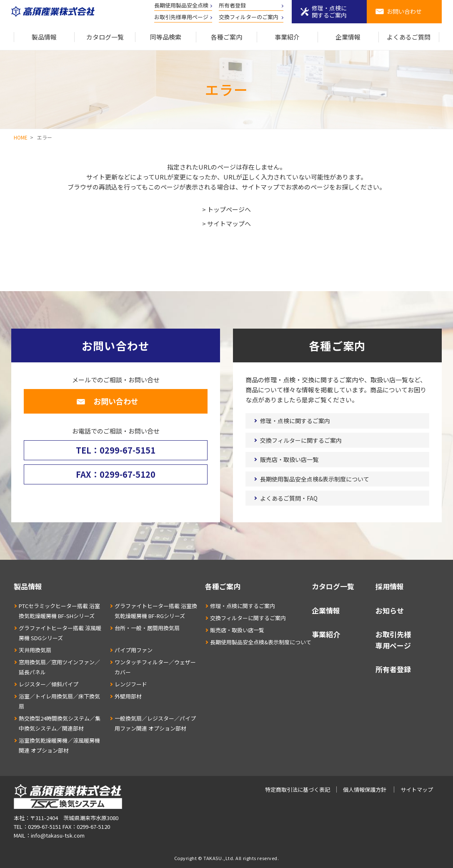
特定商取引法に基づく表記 (298, 790)
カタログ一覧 (105, 37)
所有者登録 (232, 5)
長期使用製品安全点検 (181, 5)
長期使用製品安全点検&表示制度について (315, 479)
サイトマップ (417, 790)
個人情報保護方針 (365, 790)
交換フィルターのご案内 (249, 17)
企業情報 (348, 37)
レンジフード (131, 684)
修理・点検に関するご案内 (329, 11)
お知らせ (390, 610)
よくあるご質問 (409, 37)
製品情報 (44, 37)
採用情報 (390, 586)
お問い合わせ (404, 11)
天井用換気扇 (35, 650)
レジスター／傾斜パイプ (49, 684)
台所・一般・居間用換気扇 (147, 628)
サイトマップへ (229, 223)
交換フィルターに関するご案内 (301, 440)
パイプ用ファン (134, 650)
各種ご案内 (226, 37)
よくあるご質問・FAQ (289, 498)
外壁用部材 (128, 696)
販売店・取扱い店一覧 (289, 459)
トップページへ (229, 209)
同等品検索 (166, 37)
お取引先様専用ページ (181, 17)
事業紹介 (287, 37)
